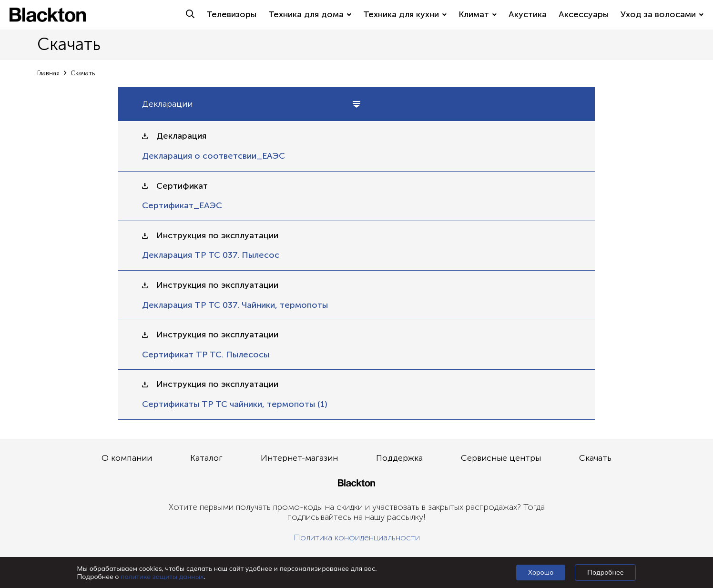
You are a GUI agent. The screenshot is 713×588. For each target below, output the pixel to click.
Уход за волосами (662, 14)
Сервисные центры (501, 458)
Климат (478, 14)
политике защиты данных (162, 577)
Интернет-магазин (299, 458)
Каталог (206, 458)
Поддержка (399, 458)
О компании (127, 458)
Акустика (528, 14)
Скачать (595, 458)
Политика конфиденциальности (357, 537)
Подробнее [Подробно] (605, 572)
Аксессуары (584, 14)
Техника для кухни (405, 14)
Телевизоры (231, 14)
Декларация (181, 136)
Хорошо (541, 572)
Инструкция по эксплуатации (217, 236)
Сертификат (182, 186)
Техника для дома (310, 14)
